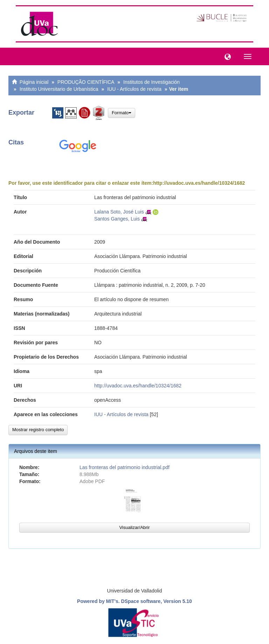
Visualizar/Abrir (134, 527)
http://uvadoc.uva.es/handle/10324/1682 (199, 183)
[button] (226, 56)
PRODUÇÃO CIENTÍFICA (86, 82)
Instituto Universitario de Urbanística (59, 89)
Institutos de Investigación (151, 82)
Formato (122, 113)
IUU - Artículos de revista (134, 89)
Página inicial (34, 82)
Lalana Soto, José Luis (119, 212)
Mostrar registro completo (38, 430)
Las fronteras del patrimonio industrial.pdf (125, 467)
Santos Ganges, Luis (117, 219)
